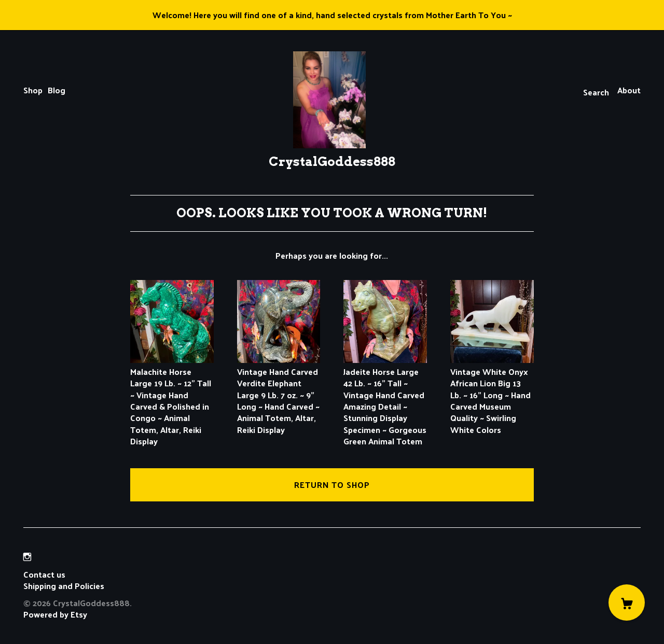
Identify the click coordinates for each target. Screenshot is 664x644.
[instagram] (27, 557)
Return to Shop (332, 485)
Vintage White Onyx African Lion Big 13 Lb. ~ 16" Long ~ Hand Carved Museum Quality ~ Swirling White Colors (492, 394)
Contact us (44, 575)
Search (596, 92)
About (629, 90)
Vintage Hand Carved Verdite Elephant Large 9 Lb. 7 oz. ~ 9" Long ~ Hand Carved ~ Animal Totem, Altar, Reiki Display (279, 394)
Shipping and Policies (64, 586)
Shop (33, 90)
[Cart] (627, 603)
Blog (57, 90)
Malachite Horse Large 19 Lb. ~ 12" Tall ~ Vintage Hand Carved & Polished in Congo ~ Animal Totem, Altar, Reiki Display (172, 400)
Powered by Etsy (55, 614)
